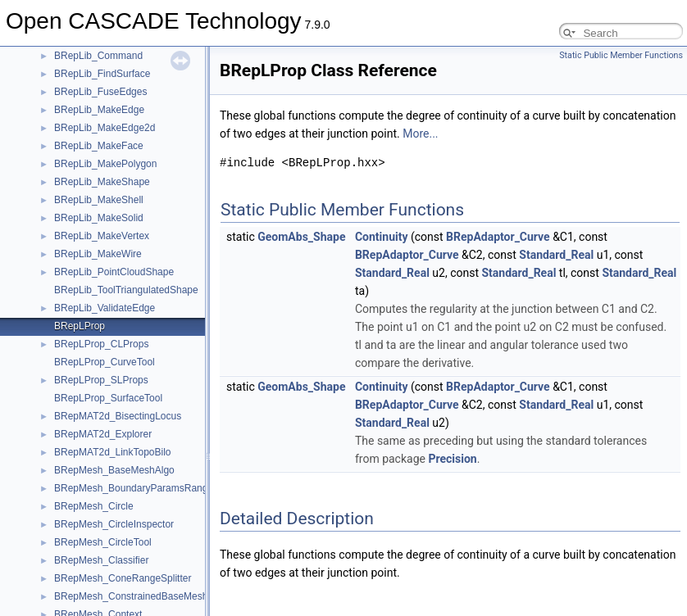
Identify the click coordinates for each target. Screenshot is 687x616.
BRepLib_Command (98, 56)
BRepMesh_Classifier (101, 560)
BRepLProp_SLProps (101, 380)
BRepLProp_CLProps (101, 344)
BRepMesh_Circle (94, 506)
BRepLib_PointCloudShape (114, 272)
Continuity (382, 237)
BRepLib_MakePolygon (105, 164)
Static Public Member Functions (621, 55)
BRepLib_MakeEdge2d (105, 128)
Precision (452, 459)
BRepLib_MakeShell (99, 200)
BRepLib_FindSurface (102, 74)
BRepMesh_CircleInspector (114, 524)
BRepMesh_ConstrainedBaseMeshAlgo (141, 596)
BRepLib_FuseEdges (100, 92)
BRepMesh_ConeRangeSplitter (123, 578)
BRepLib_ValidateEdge (105, 308)
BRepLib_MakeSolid (99, 218)
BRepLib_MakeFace (99, 146)
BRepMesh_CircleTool (103, 542)
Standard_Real (556, 255)
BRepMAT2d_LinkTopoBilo (113, 452)
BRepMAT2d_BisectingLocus (118, 416)
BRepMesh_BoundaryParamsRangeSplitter (149, 488)
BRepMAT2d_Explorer (103, 434)
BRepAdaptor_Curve (498, 237)
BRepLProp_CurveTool (105, 362)
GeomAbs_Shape (301, 237)
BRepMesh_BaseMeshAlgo (114, 470)
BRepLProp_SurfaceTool (108, 398)
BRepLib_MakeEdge (99, 110)
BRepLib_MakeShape (102, 182)
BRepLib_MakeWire (98, 254)
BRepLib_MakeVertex (102, 236)
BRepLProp (80, 326)
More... (420, 134)
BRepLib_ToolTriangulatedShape (126, 290)
